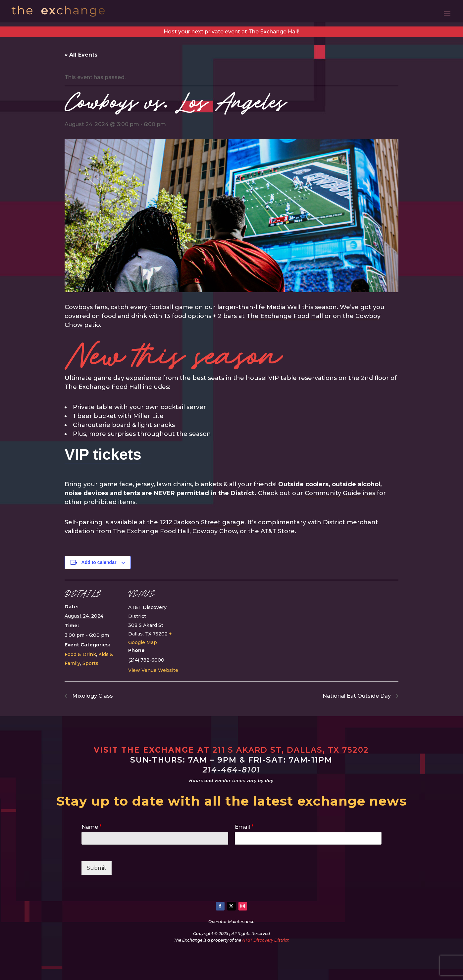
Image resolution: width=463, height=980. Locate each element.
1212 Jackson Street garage (202, 522)
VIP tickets (103, 454)
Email (244, 827)
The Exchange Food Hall (285, 316)
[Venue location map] (227, 626)
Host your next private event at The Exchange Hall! (231, 32)
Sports (90, 663)
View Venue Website (153, 670)
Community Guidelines (340, 493)
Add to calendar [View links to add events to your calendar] (99, 562)
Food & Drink (80, 654)
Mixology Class (92, 696)
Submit (97, 868)
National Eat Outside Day (357, 696)
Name (92, 827)
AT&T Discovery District (265, 940)
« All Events (81, 55)
